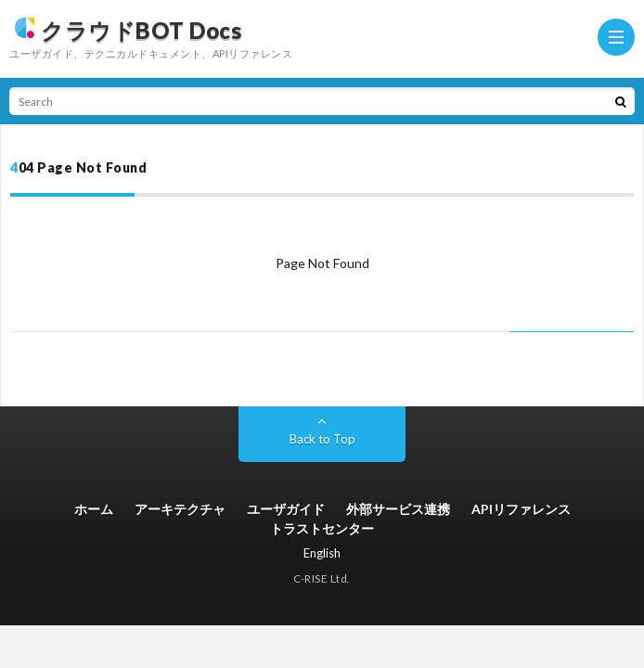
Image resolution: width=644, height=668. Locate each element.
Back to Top (322, 439)
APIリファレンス (521, 509)
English (322, 553)
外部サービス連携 (398, 509)
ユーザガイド (286, 509)
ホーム (94, 509)
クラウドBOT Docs (125, 28)
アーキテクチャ (180, 509)
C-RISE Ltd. (322, 578)
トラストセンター (322, 528)
